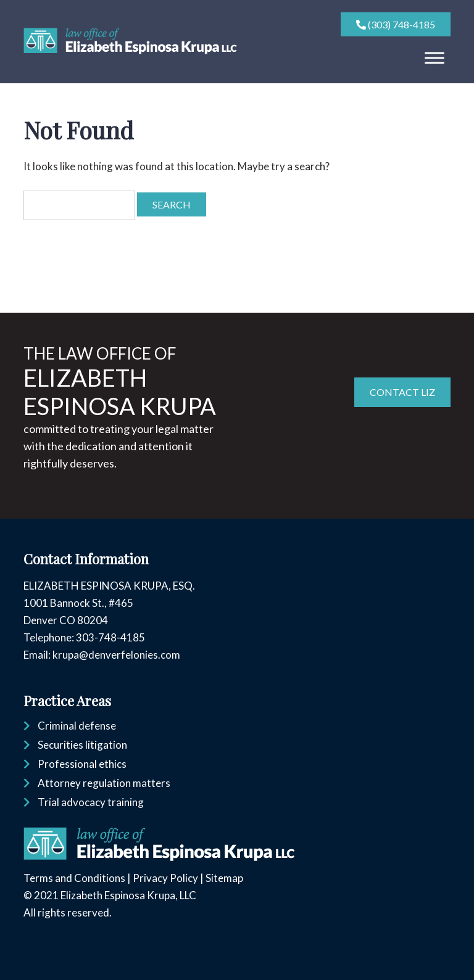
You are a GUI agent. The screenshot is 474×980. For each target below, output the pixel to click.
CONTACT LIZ (402, 392)
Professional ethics (82, 764)
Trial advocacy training (91, 802)
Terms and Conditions (74, 878)
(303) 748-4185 (396, 24)
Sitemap (224, 878)
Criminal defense (77, 726)
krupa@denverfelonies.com (116, 655)
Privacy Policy (165, 878)
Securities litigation (82, 745)
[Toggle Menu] (434, 58)
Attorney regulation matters (104, 783)
